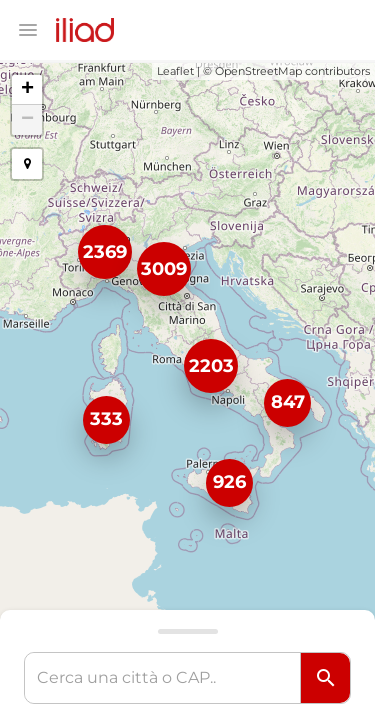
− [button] (27, 120)
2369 (105, 252)
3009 (164, 269)
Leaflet (175, 71)
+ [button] (27, 90)
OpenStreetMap (258, 71)
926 (229, 482)
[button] (27, 164)
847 (288, 402)
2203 (211, 366)
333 (106, 419)
